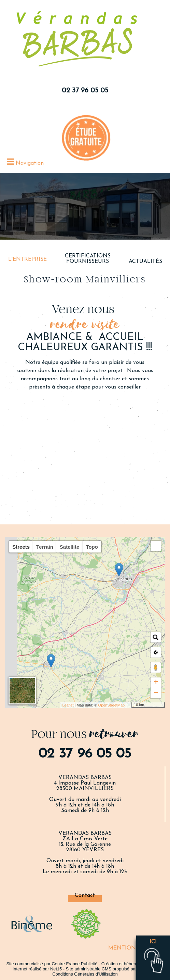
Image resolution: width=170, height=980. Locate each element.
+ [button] (156, 683)
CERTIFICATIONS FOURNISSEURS (88, 259)
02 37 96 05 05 (85, 91)
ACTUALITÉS (145, 262)
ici (153, 942)
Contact (85, 895)
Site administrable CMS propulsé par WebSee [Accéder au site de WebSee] (110, 969)
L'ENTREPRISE (27, 259)
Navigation (30, 163)
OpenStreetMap (112, 705)
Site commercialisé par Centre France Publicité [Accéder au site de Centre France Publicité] (52, 964)
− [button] (156, 693)
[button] (156, 546)
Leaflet (68, 705)
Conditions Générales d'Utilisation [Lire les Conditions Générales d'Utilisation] (85, 974)
